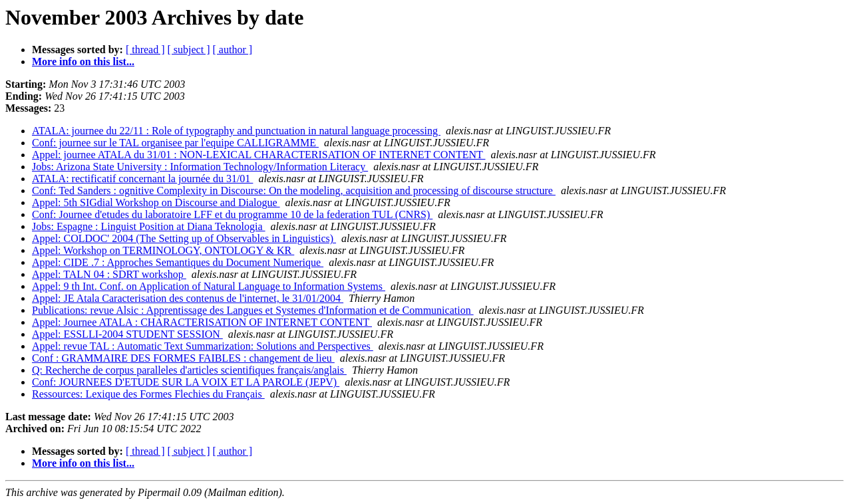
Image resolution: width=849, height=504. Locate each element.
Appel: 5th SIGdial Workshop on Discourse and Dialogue (156, 202)
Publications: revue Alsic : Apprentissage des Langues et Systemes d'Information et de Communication (253, 310)
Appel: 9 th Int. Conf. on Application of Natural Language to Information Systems (209, 286)
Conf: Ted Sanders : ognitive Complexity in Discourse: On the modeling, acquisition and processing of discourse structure (294, 190)
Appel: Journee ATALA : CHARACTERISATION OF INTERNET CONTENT (202, 322)
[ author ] (233, 50)
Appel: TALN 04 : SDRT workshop (109, 274)
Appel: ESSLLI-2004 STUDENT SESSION (127, 334)
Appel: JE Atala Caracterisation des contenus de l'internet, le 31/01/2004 (188, 298)
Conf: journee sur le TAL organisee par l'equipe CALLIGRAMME (175, 143)
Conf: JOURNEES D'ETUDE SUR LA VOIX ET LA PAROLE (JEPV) (186, 382)
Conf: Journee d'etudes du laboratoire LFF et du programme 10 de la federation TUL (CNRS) (232, 214)
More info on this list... (83, 62)
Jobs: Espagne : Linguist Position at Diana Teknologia (149, 226)
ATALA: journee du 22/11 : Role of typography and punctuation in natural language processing (236, 131)
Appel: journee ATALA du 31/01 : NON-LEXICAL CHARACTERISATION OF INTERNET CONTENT (258, 155)
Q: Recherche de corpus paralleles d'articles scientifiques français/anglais (189, 370)
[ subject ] (189, 50)
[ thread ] (145, 50)
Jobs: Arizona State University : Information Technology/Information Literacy (200, 167)
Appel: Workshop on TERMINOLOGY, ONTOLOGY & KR (163, 250)
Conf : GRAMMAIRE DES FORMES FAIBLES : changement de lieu (183, 358)
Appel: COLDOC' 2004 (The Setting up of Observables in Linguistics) (184, 238)
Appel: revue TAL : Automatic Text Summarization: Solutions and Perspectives (203, 346)
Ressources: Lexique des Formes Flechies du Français (148, 394)
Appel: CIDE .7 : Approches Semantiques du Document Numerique (178, 262)
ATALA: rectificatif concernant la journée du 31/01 (142, 179)
